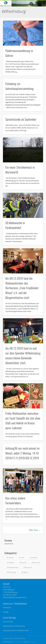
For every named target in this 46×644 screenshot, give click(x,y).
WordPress (31, 642)
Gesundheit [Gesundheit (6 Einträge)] (33, 557)
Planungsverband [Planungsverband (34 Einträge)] (12, 567)
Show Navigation (37, 22)
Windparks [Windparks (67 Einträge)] (25, 572)
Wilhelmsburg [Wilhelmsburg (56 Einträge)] (11, 572)
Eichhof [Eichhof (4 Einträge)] (22, 557)
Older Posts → (35, 530)
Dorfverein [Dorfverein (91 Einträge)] (10, 557)
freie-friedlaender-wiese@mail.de (15, 597)
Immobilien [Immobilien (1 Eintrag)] (10, 562)
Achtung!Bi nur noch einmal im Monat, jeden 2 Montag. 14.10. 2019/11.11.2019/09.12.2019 (22, 453)
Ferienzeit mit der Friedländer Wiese (16, 630)
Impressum (7, 607)
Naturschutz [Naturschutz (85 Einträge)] (36, 562)
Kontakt (6, 612)
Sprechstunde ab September (21, 119)
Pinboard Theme (18, 642)
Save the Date (8, 622)
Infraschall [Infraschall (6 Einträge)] (23, 562)
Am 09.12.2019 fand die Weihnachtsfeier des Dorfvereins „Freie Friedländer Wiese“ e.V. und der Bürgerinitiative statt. (22, 288)
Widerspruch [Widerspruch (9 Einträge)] (28, 567)
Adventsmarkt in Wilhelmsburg (14, 626)
